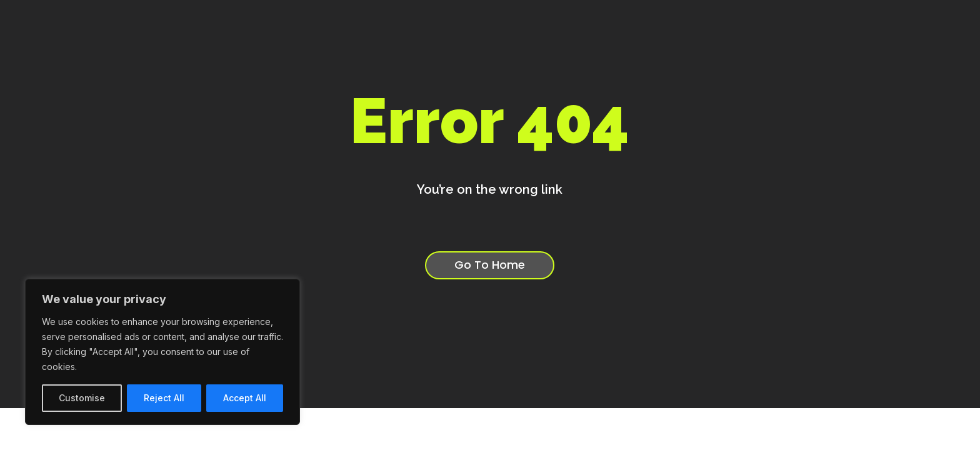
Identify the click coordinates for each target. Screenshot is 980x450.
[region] (162, 352)
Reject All (164, 398)
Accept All (245, 398)
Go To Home (490, 267)
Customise (82, 398)
